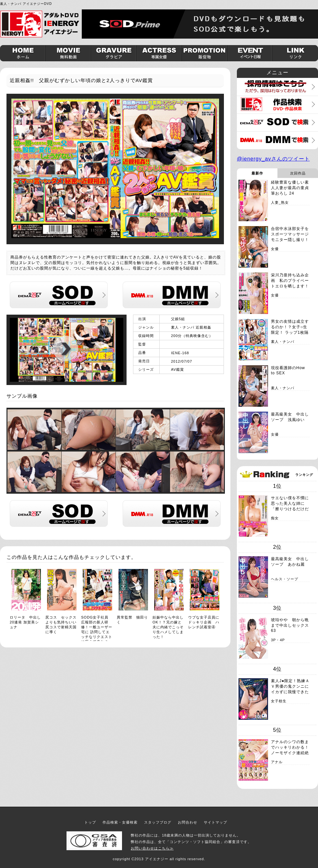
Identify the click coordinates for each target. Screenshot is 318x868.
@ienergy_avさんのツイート (273, 159)
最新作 (257, 173)
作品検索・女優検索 (120, 822)
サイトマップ (215, 822)
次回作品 (298, 173)
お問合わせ (188, 822)
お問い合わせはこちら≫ (152, 848)
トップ (90, 822)
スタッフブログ (158, 822)
